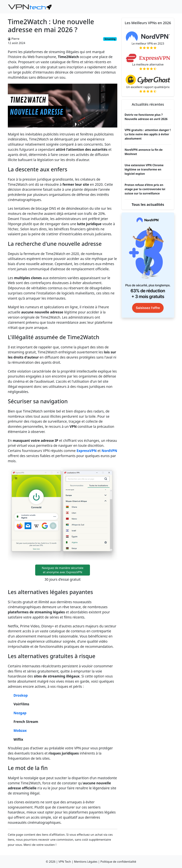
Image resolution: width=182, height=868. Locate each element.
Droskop (21, 695)
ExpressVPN (87, 451)
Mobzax (20, 730)
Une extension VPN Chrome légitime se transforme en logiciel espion (144, 169)
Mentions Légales (86, 862)
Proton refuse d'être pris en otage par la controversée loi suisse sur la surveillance (145, 189)
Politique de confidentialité (118, 862)
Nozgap (20, 713)
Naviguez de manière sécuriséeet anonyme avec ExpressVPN (63, 570)
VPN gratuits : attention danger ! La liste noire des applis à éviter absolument (148, 134)
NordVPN (109, 451)
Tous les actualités (148, 204)
